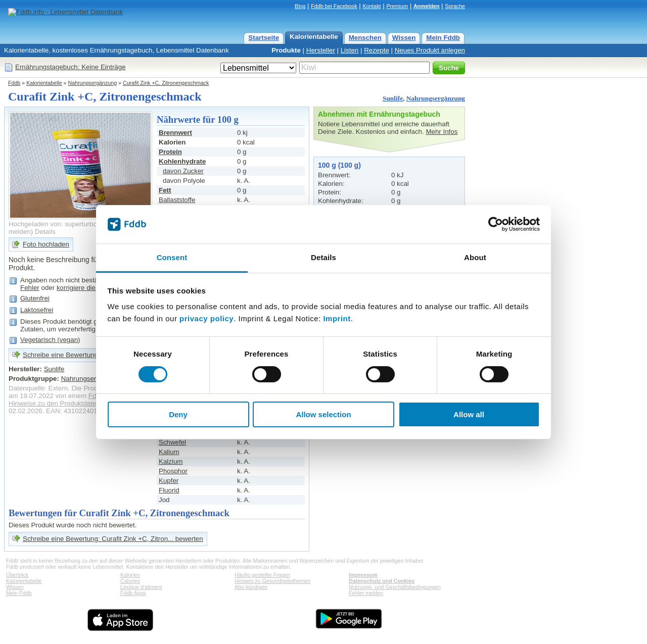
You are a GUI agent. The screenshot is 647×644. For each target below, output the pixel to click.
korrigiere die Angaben (90, 288)
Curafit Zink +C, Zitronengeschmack (166, 83)
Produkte (286, 50)
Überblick (17, 575)
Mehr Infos (442, 132)
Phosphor (173, 471)
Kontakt (372, 6)
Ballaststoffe (177, 200)
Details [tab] (323, 257)
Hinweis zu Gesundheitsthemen (272, 581)
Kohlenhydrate (182, 161)
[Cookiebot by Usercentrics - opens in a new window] (496, 224)
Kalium (169, 452)
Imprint (337, 318)
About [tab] (475, 257)
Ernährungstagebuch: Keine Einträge (71, 67)
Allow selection (323, 414)
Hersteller (321, 50)
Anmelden (427, 6)
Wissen (404, 38)
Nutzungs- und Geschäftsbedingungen (395, 587)
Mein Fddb (443, 38)
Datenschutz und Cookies (382, 581)
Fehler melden (366, 593)
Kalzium (171, 461)
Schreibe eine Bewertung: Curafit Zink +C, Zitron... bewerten (113, 539)
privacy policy (206, 318)
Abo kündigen (251, 587)
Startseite (264, 38)
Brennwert (175, 133)
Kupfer (169, 481)
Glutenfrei (35, 298)
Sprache (455, 6)
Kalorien (130, 575)
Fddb (14, 83)
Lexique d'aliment (141, 587)
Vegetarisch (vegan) (50, 340)
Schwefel (172, 442)
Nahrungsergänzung (93, 83)
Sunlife (393, 98)
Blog (300, 6)
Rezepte (377, 50)
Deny (178, 414)
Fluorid (169, 490)
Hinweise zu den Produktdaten (54, 403)
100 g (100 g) (339, 165)
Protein (170, 152)
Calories (130, 581)
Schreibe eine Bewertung (60, 355)
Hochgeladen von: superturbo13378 (62, 224)
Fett (165, 190)
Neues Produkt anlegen (430, 50)
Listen (350, 50)
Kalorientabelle (314, 37)
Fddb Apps (133, 593)
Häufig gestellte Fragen (262, 575)
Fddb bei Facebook (334, 6)
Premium (397, 6)
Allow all (469, 414)
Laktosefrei (37, 310)
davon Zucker (183, 171)
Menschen (365, 38)
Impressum (363, 575)
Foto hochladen (46, 244)
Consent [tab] (172, 257)
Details (45, 232)
